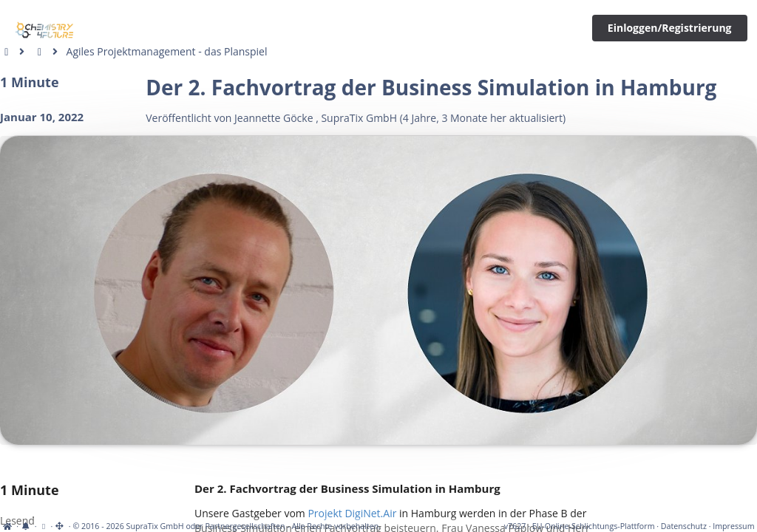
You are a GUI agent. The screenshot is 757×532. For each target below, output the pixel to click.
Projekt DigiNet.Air (352, 513)
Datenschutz (684, 526)
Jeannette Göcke (274, 118)
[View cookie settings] (43, 526)
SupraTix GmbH (359, 118)
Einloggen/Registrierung (670, 28)
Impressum (733, 526)
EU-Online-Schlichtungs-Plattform (594, 526)
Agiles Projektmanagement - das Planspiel (167, 51)
